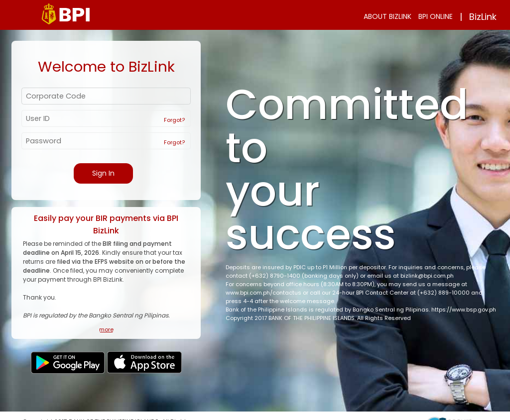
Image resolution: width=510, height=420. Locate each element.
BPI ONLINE (436, 16)
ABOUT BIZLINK (387, 16)
